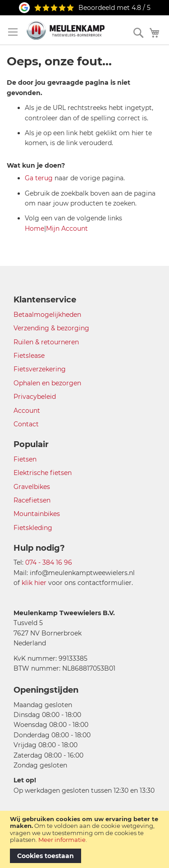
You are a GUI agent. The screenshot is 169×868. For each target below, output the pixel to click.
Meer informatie (62, 840)
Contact (26, 424)
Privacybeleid (35, 397)
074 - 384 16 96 (49, 562)
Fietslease (29, 356)
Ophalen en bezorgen (47, 383)
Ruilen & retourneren (46, 342)
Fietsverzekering (40, 369)
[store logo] (66, 30)
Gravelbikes (32, 487)
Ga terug (39, 178)
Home (34, 228)
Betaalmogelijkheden (47, 315)
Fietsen (25, 459)
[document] (84, 839)
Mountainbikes (37, 514)
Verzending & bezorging (51, 328)
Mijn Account (67, 228)
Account (27, 411)
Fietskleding (33, 528)
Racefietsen (32, 500)
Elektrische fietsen (43, 473)
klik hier (34, 583)
